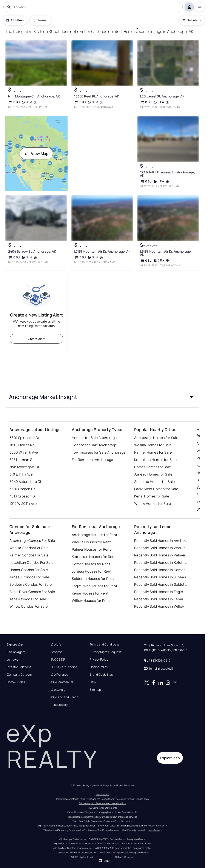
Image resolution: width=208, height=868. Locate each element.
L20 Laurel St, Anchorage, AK (162, 96)
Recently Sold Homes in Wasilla (160, 548)
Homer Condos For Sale (29, 570)
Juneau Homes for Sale (153, 474)
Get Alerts (192, 20)
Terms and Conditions (104, 644)
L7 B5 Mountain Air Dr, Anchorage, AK (102, 251)
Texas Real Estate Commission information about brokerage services (102, 817)
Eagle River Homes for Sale (156, 489)
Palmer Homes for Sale (153, 452)
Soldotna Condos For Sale (31, 584)
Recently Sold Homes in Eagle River (161, 592)
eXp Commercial (62, 682)
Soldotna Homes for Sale (155, 482)
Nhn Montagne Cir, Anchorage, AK (34, 96)
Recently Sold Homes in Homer (159, 570)
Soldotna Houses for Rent (93, 579)
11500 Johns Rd (22, 445)
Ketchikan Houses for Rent (94, 557)
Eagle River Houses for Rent (95, 586)
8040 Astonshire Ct (25, 482)
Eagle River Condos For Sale (32, 592)
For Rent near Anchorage (92, 460)
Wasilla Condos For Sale (29, 548)
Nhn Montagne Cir (25, 467)
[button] (102, 397)
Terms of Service (135, 799)
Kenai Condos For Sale (28, 599)
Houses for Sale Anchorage (94, 438)
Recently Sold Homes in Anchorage (161, 541)
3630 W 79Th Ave (24, 452)
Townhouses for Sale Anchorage (99, 452)
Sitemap (95, 690)
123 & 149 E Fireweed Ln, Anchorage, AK (167, 174)
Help (93, 682)
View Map (36, 153)
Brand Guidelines (101, 675)
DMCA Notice (102, 794)
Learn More (154, 830)
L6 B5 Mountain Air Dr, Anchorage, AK (166, 253)
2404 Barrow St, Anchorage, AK (32, 251)
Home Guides (16, 682)
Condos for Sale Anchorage (94, 445)
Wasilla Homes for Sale (153, 445)
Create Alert (36, 339)
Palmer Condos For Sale (29, 555)
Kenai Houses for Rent (90, 593)
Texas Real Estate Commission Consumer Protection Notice (102, 821)
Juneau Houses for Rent (92, 571)
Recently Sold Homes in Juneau (160, 577)
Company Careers (19, 675)
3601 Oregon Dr (22, 489)
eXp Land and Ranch (64, 697)
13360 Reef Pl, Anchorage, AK (96, 96)
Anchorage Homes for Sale (156, 438)
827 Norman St (22, 460)
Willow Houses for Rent (91, 601)
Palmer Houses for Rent (91, 549)
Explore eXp (15, 644)
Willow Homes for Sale (153, 504)
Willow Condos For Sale (29, 606)
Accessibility (59, 705)
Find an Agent (16, 652)
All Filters (15, 20)
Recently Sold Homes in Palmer (160, 555)
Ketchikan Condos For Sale (32, 562)
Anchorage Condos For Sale (32, 541)
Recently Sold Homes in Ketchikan (161, 562)
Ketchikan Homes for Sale (156, 460)
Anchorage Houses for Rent (95, 535)
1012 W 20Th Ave (23, 504)
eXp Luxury (58, 690)
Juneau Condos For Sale (29, 577)
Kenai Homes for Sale (152, 496)
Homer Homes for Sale (153, 467)
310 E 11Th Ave (21, 474)
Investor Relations (19, 667)
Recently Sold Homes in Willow (159, 606)
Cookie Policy (99, 667)
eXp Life (56, 644)
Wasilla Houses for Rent (91, 542)
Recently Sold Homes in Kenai (159, 599)
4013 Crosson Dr (23, 496)
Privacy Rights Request (105, 652)
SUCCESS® (58, 659)
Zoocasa (56, 652)
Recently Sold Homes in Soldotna (161, 584)
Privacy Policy (99, 659)
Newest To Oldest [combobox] (42, 20)
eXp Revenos (59, 675)
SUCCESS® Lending (64, 667)
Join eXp (12, 659)
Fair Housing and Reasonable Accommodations (102, 803)
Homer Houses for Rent (91, 564)
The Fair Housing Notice (153, 826)
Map (104, 861)
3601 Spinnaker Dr (25, 438)
